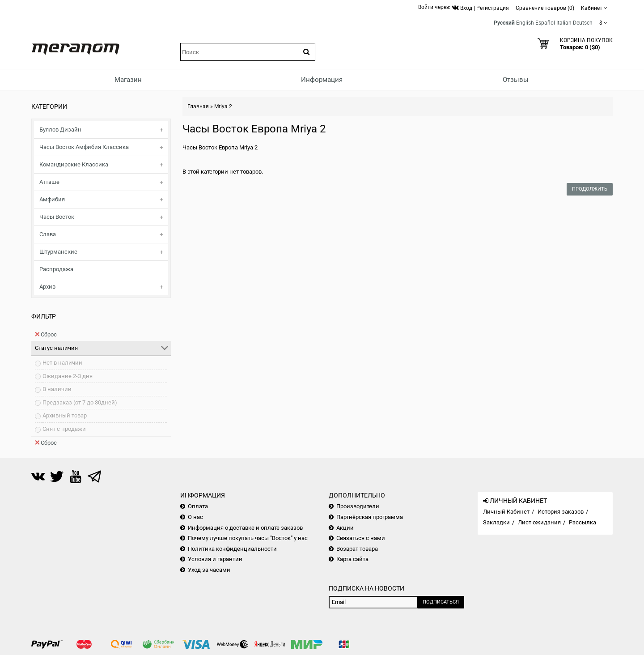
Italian (564, 23)
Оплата (198, 506)
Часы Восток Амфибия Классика (84, 147)
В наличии (57, 389)
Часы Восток (57, 217)
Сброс (46, 334)
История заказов (561, 512)
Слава (48, 234)
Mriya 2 (223, 106)
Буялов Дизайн (60, 130)
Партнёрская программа (370, 517)
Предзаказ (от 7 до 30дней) (80, 402)
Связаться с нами (361, 538)
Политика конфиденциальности (232, 549)
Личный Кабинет (506, 512)
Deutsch (583, 23)
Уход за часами (209, 570)
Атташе (49, 182)
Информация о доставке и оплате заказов (245, 528)
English (525, 23)
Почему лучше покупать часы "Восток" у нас (248, 538)
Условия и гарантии (215, 559)
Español (545, 23)
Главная (198, 106)
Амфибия (52, 199)
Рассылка (583, 522)
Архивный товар (65, 415)
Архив (47, 287)
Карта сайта (352, 559)
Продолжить (590, 189)
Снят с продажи (64, 429)
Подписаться (441, 602)
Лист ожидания (539, 522)
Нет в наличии (62, 363)
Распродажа (56, 269)
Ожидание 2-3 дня (68, 376)
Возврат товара (357, 549)
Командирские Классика (74, 164)
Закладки (496, 522)
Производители (358, 506)
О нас (195, 517)
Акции (345, 528)
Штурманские (58, 252)
